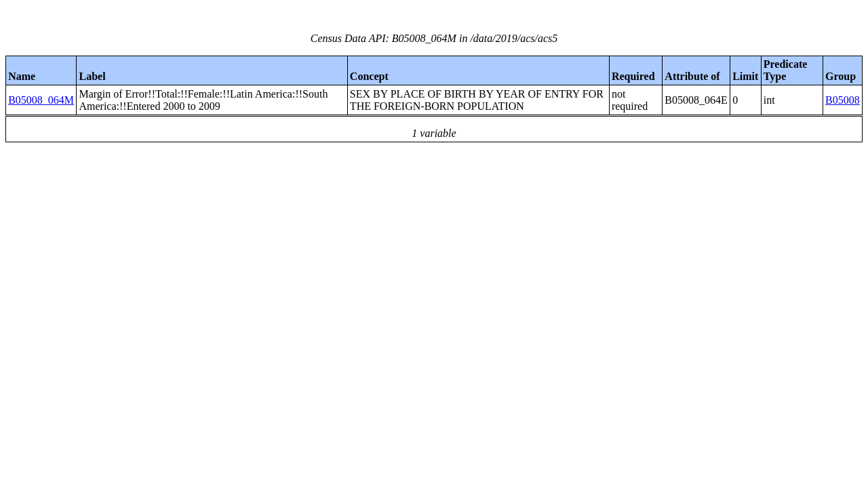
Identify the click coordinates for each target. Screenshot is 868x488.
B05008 (843, 100)
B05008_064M (41, 100)
